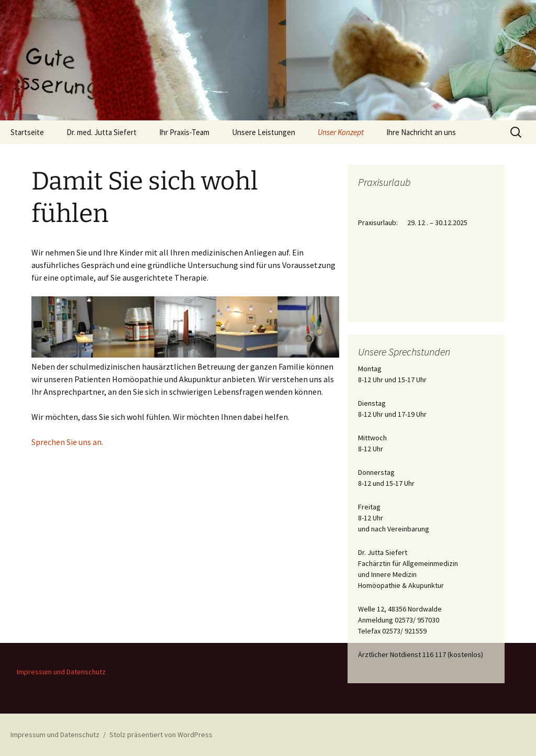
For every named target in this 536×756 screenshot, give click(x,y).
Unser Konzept (341, 132)
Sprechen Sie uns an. (67, 442)
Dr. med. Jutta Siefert (102, 132)
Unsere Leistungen (264, 132)
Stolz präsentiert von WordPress (161, 735)
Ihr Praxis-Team (184, 132)
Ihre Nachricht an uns (421, 132)
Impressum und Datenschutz (61, 672)
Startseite (27, 132)
